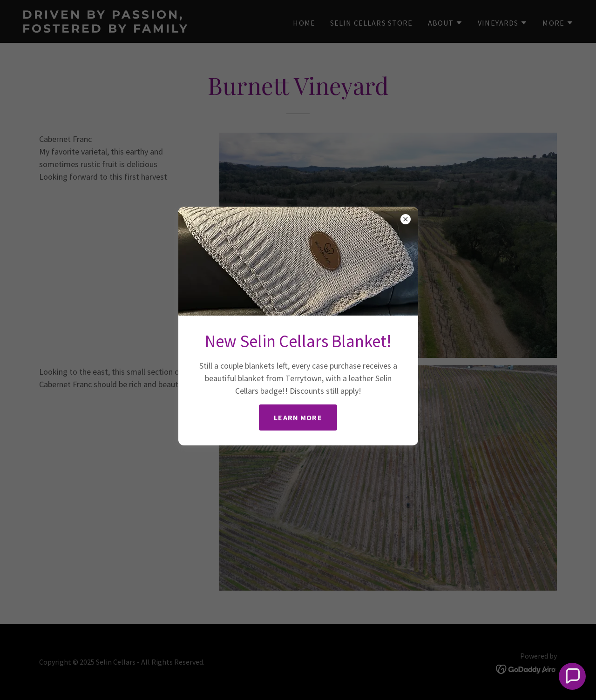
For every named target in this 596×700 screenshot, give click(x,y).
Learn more (298, 417)
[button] (572, 676)
